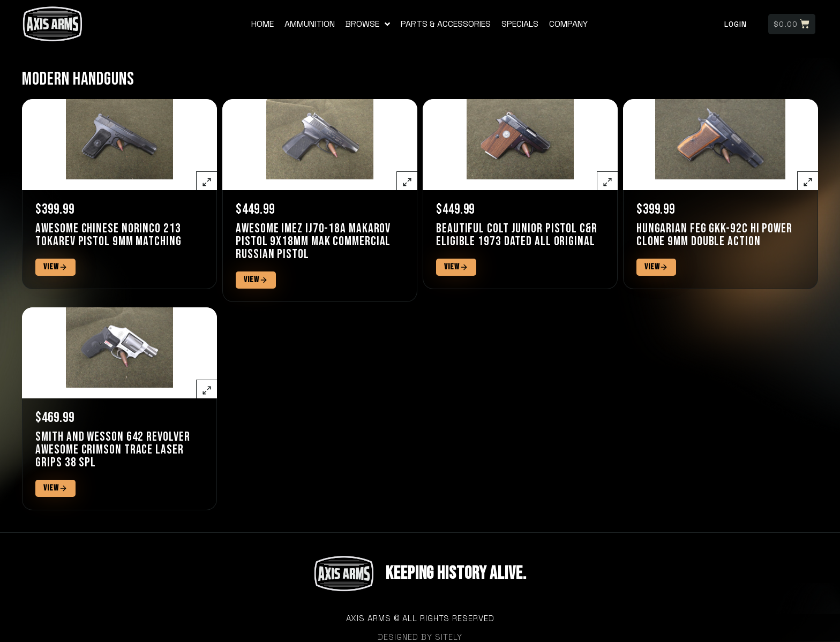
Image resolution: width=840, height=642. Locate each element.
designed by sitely (420, 637)
